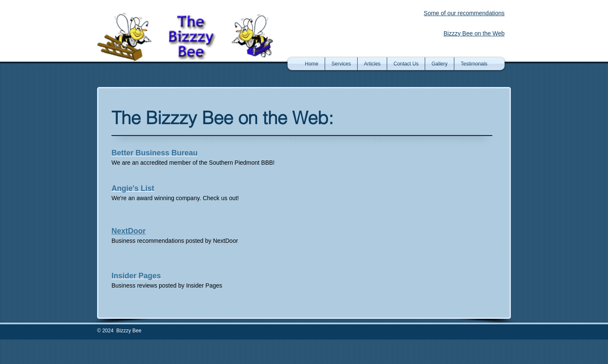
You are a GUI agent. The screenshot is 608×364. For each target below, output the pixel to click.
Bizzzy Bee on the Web (474, 33)
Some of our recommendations (464, 13)
